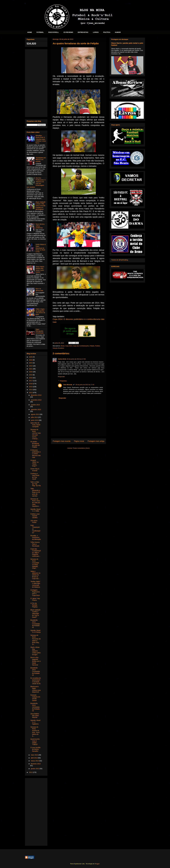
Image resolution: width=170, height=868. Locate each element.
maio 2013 (35, 755)
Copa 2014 (69, 346)
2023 (31, 363)
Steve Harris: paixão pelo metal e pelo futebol (40, 269)
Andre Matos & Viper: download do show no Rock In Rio (41, 248)
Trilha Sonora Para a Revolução (35, 544)
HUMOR (118, 32)
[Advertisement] (36, 83)
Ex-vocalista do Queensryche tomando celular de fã (36, 681)
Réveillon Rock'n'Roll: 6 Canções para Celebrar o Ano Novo (41, 139)
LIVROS (96, 32)
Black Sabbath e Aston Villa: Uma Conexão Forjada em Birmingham (41, 206)
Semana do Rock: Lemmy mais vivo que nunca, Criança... (36, 434)
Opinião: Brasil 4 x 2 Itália (35, 510)
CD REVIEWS (68, 32)
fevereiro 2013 (36, 764)
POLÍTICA (107, 32)
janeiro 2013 (35, 769)
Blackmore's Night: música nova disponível (36, 689)
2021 (31, 369)
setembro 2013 (36, 409)
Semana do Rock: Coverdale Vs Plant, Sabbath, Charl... (35, 564)
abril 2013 (34, 758)
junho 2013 (35, 420)
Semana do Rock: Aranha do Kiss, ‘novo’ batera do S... (35, 732)
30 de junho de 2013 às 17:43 (85, 385)
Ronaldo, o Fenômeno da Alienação (36, 537)
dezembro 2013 (36, 395)
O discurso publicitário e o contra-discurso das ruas (36, 454)
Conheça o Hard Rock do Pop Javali (35, 476)
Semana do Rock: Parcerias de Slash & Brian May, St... (36, 640)
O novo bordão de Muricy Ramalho (36, 749)
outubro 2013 (35, 405)
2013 (31, 393)
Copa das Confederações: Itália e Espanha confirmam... (36, 553)
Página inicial (79, 441)
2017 (31, 381)
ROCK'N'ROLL (54, 32)
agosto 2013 (35, 414)
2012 (31, 772)
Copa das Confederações (81, 346)
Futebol (97, 346)
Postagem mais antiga (96, 441)
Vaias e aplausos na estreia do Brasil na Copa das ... (35, 575)
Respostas (63, 381)
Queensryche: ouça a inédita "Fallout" (35, 742)
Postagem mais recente (62, 441)
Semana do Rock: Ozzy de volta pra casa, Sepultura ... (35, 503)
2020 (31, 372)
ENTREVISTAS (83, 32)
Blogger (97, 864)
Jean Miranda (68, 385)
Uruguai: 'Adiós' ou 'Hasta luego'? (35, 463)
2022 (31, 366)
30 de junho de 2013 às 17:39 (76, 359)
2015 (31, 387)
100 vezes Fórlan (34, 522)
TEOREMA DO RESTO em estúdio (41, 160)
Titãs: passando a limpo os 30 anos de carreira (35, 492)
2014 (31, 390)
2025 (31, 357)
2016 (31, 384)
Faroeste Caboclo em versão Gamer (35, 698)
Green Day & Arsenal (35, 470)
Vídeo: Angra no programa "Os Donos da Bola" (40, 312)
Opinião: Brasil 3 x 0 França (36, 631)
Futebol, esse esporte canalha (35, 516)
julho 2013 (35, 417)
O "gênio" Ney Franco (35, 599)
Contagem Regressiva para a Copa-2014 (35, 593)
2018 (31, 378)
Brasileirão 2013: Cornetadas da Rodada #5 (35, 624)
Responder (61, 377)
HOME (30, 32)
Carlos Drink (62, 359)
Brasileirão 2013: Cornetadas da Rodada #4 (35, 671)
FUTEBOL (40, 32)
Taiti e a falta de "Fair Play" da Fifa (36, 484)
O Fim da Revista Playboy (34, 605)
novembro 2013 (36, 400)
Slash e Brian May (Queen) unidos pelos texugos (36, 651)
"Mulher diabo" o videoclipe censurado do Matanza (35, 584)
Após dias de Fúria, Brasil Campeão (35, 425)
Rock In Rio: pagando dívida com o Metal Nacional (36, 661)
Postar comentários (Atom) (81, 448)
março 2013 (35, 761)
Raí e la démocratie (39, 290)
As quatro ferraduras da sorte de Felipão (35, 444)
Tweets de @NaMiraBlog (120, 260)
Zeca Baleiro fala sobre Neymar (35, 716)
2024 (31, 360)
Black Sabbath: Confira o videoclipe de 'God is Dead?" (36, 614)
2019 (31, 375)
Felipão (92, 346)
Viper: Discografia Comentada (40, 331)
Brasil (63, 346)
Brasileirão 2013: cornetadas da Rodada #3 (35, 707)
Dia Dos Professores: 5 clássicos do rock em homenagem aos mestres (36, 183)
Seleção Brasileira (58, 348)
